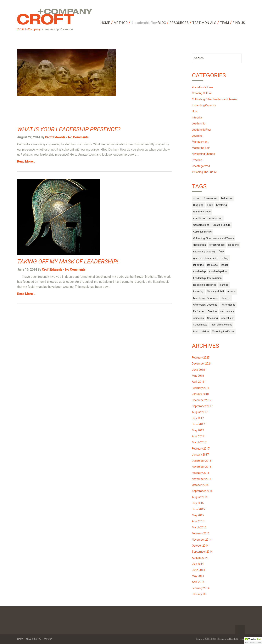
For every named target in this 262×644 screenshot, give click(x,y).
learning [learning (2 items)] (224, 285)
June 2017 (198, 424)
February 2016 (201, 473)
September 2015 (202, 491)
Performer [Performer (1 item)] (199, 311)
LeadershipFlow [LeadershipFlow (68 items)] (218, 271)
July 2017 (198, 418)
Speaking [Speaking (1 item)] (212, 318)
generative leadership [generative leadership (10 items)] (205, 258)
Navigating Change (203, 154)
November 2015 (202, 479)
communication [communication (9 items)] (202, 212)
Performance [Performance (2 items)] (228, 305)
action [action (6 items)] (197, 198)
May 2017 (198, 430)
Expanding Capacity (204, 105)
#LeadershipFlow (202, 87)
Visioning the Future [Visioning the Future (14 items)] (223, 331)
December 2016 (202, 461)
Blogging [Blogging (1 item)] (198, 205)
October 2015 (200, 485)
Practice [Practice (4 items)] (212, 311)
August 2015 (200, 497)
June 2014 (198, 570)
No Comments (78, 137)
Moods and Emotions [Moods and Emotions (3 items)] (205, 298)
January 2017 (200, 455)
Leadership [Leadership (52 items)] (200, 271)
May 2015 (198, 515)
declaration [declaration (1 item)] (200, 245)
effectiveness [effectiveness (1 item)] (217, 245)
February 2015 (201, 533)
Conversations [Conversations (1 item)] (201, 225)
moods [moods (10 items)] (231, 291)
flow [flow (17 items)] (221, 252)
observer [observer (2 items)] (226, 298)
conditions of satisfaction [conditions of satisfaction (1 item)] (208, 218)
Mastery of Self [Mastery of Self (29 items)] (215, 291)
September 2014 (202, 552)
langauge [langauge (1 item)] (198, 265)
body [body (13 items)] (210, 205)
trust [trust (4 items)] (196, 331)
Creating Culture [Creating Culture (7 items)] (222, 225)
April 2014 (198, 582)
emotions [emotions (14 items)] (233, 245)
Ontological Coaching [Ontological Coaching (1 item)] (205, 305)
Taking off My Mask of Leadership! (68, 261)
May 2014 (198, 576)
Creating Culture (202, 93)
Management (200, 142)
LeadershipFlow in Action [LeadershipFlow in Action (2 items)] (207, 278)
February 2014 (201, 588)
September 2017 (202, 406)
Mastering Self (201, 148)
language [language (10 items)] (212, 265)
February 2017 (201, 449)
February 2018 (201, 388)
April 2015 (198, 521)
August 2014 (200, 558)
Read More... (26, 161)
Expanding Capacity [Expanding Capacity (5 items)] (204, 252)
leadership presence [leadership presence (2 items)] (205, 285)
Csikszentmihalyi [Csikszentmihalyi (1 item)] (203, 232)
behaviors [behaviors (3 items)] (227, 198)
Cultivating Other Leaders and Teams (215, 99)
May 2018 (198, 376)
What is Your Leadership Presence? (69, 129)
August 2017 (200, 412)
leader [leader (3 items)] (225, 265)
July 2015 (198, 503)
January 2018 (200, 394)
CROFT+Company (29, 29)
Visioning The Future (204, 172)
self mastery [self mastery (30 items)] (227, 311)
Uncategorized (201, 166)
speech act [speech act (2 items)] (227, 318)
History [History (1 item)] (225, 258)
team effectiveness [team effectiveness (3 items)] (221, 325)
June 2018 (198, 370)
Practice (197, 160)
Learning (197, 136)
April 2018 (198, 382)
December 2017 (202, 400)
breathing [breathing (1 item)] (222, 205)
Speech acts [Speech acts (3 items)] (200, 325)
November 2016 (202, 467)
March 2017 (199, 442)
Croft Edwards (55, 137)
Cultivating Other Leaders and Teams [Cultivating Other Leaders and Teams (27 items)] (214, 238)
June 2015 (198, 509)
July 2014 (198, 564)
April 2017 (198, 436)
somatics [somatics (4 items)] (198, 318)
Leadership (199, 124)
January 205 (200, 594)
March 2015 (199, 527)
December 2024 (202, 364)
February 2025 (201, 358)
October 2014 (200, 546)
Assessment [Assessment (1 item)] (211, 198)
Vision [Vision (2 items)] (205, 331)
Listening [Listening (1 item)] (198, 291)
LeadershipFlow (201, 130)
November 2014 (202, 540)
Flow (195, 111)
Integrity (197, 118)
